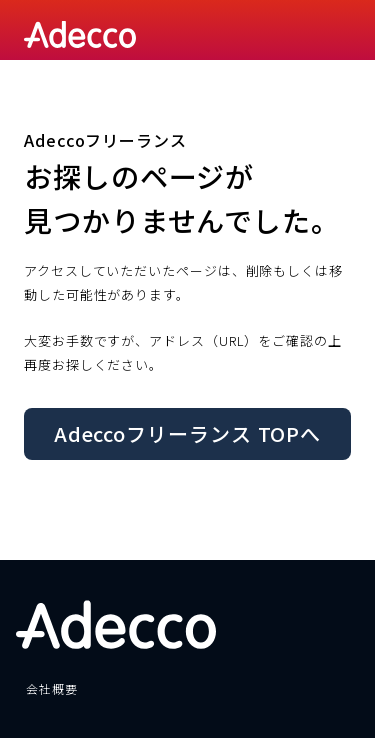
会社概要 (52, 688)
